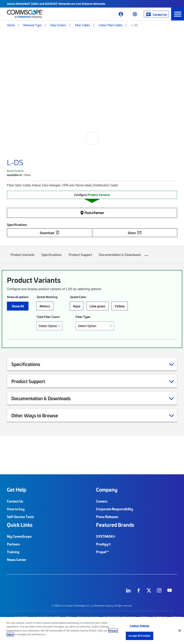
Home (11, 25)
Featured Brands (115, 525)
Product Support (80, 258)
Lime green (97, 306)
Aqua (77, 306)
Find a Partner (92, 213)
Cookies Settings (140, 626)
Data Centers (58, 25)
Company (107, 490)
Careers (102, 501)
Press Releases (107, 517)
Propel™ (103, 552)
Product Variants (22, 258)
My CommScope (19, 536)
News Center (17, 560)
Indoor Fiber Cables (111, 25)
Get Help (17, 490)
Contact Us (15, 501)
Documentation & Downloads (120, 258)
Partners (13, 544)
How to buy (16, 509)
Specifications (52, 258)
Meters (45, 306)
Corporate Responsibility (115, 509)
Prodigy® (103, 544)
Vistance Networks (93, 4)
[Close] (180, 630)
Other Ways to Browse (40, 415)
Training (13, 552)
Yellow (120, 306)
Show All (18, 306)
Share (135, 233)
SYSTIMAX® (106, 536)
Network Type (32, 25)
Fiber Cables (83, 25)
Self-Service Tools (20, 517)
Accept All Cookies (140, 636)
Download (50, 233)
